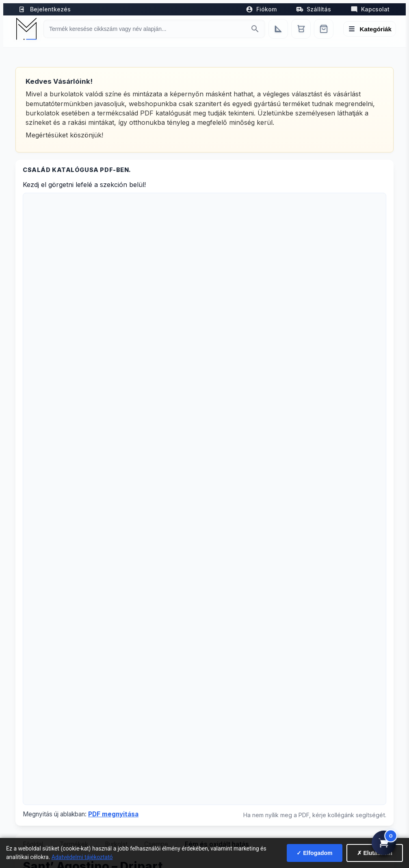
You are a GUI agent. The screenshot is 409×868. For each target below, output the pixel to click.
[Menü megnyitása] (370, 29)
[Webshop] (324, 29)
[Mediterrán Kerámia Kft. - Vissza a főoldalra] (26, 29)
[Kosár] (301, 29)
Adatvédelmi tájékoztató (82, 857)
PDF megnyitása (113, 814)
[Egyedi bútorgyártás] (278, 29)
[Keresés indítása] (255, 29)
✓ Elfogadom (314, 853)
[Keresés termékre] (147, 29)
